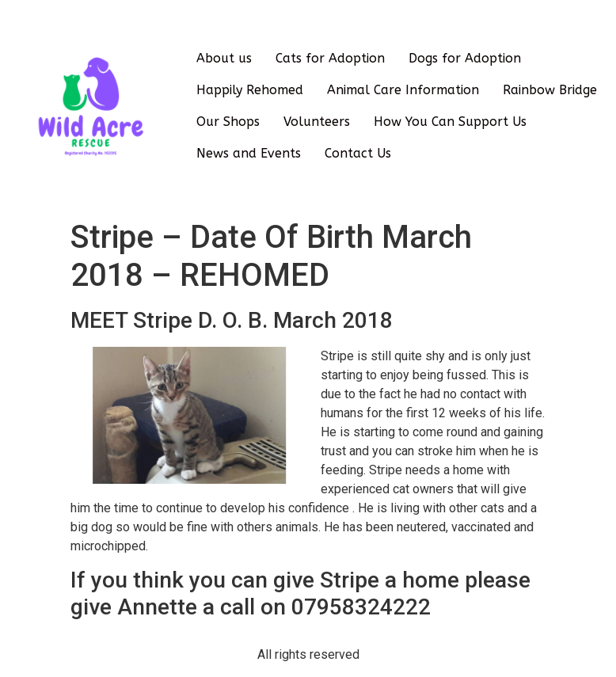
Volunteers (317, 122)
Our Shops (228, 122)
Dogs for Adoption (465, 58)
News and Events (249, 153)
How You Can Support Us (450, 122)
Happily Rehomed (250, 90)
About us (224, 58)
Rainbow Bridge (550, 90)
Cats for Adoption (330, 58)
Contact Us (358, 153)
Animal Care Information (403, 90)
